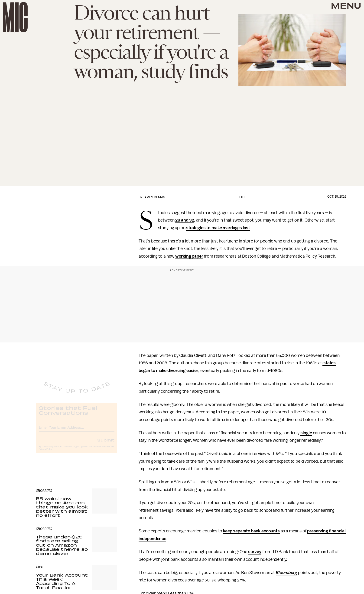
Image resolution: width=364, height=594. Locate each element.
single (306, 433)
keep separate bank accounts (251, 531)
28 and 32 (185, 220)
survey (255, 552)
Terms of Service (101, 451)
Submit (106, 444)
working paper (189, 256)
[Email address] (77, 431)
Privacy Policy (45, 453)
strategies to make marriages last (218, 228)
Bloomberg (286, 573)
